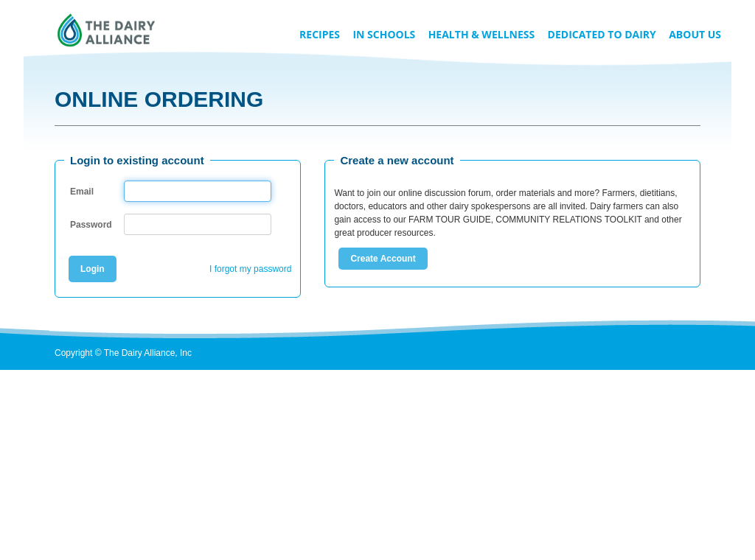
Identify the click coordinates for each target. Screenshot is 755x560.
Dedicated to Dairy (602, 35)
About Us (695, 35)
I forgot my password (250, 269)
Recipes (320, 35)
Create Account (383, 259)
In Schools (384, 35)
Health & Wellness (482, 35)
